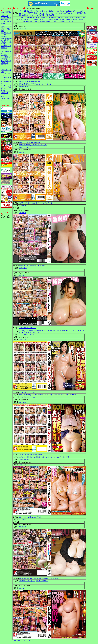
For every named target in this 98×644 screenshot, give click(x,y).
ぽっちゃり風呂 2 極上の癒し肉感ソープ (32, 455)
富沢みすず (62, 19)
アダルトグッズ (6, 91)
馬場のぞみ (35, 332)
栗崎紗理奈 (52, 330)
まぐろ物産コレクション (27, 335)
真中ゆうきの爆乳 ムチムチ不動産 (30, 517)
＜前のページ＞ (18, 640)
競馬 (2, 70)
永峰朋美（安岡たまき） (42, 457)
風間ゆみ (30, 21)
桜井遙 (46, 581)
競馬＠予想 (4, 16)
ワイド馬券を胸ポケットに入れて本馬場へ (6, 53)
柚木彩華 (22, 145)
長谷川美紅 (62, 21)
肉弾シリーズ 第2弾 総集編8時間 (30, 142)
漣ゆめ (35, 395)
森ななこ (43, 19)
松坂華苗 (55, 19)
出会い (3, 97)
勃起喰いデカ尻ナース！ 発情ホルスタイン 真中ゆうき (37, 203)
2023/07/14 (23, 29)
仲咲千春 (22, 395)
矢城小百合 (37, 21)
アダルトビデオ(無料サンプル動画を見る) (6, 87)
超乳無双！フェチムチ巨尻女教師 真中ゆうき (34, 265)
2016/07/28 (23, 465)
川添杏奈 (36, 145)
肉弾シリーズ (24, 87)
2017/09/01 (23, 213)
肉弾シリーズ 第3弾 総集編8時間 (30, 82)
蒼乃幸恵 (36, 17)
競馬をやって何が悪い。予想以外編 (6, 29)
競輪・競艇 (8, 70)
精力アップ (4, 93)
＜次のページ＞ (28, 640)
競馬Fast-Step (5, 65)
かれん (21, 332)
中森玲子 (79, 17)
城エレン (69, 19)
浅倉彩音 (24, 21)
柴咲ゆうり (67, 330)
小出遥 (67, 457)
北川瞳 (42, 17)
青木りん (50, 84)
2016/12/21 (23, 340)
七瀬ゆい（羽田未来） (78, 330)
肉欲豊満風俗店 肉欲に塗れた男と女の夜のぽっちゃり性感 (38, 578)
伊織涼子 (73, 17)
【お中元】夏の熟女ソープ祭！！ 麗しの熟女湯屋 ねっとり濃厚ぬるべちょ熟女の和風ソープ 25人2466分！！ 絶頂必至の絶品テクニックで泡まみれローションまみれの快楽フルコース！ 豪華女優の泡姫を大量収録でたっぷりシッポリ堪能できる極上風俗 (52, 13)
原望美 (67, 17)
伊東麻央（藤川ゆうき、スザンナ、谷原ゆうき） (54, 395)
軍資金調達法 (5, 81)
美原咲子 (75, 19)
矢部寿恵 (49, 19)
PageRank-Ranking (6, 38)
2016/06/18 (23, 588)
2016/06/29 (23, 527)
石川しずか (59, 330)
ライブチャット (6, 95)
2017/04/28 (23, 275)
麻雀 (2, 72)
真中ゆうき (70, 21)
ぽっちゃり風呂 (24, 460)
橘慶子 (50, 21)
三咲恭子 (55, 21)
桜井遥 (21, 84)
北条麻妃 (30, 17)
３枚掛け (4, 37)
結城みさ (44, 21)
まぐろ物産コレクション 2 (28, 328)
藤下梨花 (47, 17)
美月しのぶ (28, 332)
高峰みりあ (43, 145)
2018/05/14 (23, 91)
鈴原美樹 (61, 457)
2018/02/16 (23, 152)
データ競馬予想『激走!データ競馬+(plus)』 (6, 42)
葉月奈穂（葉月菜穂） (58, 17)
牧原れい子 (23, 17)
